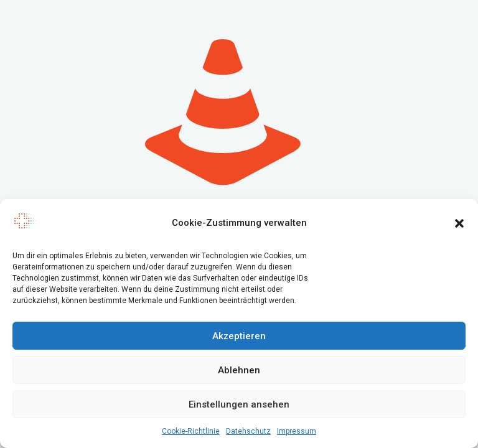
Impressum (297, 431)
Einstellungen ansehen (239, 404)
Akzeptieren (239, 336)
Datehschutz (248, 431)
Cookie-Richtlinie (191, 431)
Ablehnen (239, 370)
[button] (459, 223)
